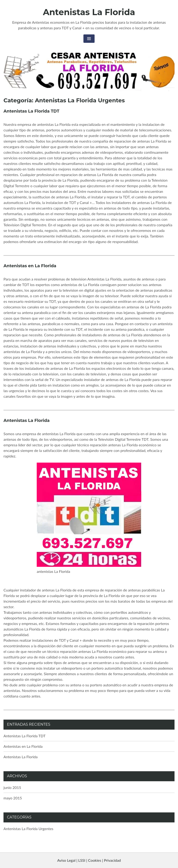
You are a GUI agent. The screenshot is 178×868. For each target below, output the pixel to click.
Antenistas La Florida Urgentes (28, 829)
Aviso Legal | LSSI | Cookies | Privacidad (89, 860)
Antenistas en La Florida (30, 266)
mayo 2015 (13, 798)
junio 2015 (12, 787)
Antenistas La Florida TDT (31, 111)
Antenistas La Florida (89, 12)
